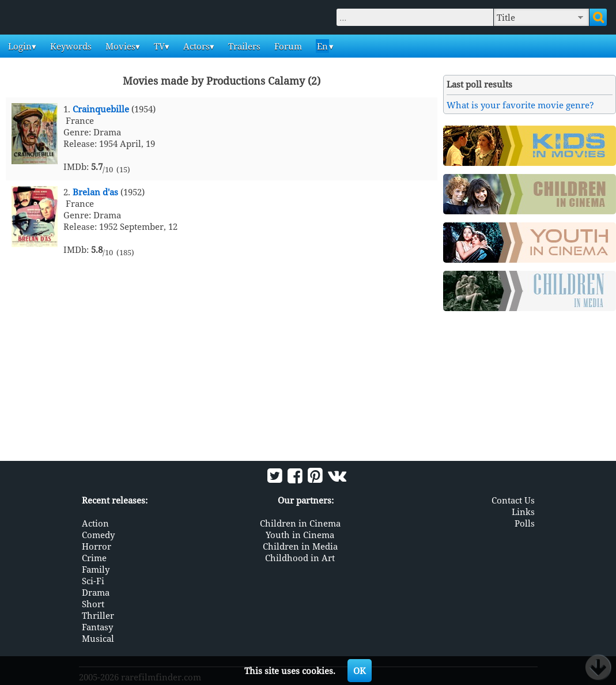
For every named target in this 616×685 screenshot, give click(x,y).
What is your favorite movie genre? (520, 105)
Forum (287, 46)
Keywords (70, 46)
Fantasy (97, 627)
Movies (119, 46)
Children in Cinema (300, 523)
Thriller (98, 615)
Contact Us (513, 500)
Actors (195, 46)
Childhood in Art (300, 558)
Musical (98, 638)
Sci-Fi (93, 581)
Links (523, 512)
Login (19, 46)
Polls (525, 523)
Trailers (243, 46)
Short (93, 604)
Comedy (98, 535)
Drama (96, 592)
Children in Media (300, 546)
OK (360, 671)
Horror (97, 546)
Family (96, 569)
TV (158, 46)
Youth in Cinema (300, 535)
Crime (94, 558)
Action (95, 523)
